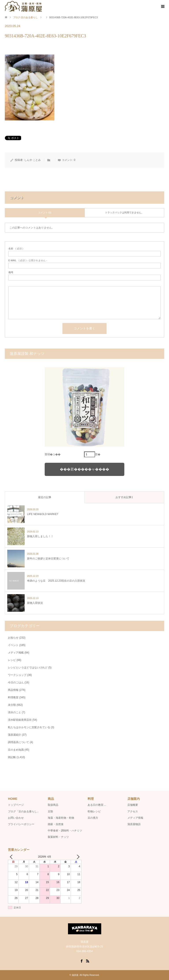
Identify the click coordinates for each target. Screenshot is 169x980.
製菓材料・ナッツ (58, 837)
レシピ (12, 660)
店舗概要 (133, 805)
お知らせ (13, 638)
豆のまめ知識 (16, 750)
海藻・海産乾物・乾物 (61, 818)
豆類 (50, 811)
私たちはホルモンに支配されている (29, 727)
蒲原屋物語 (134, 824)
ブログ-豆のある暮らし (26, 17)
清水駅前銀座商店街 (20, 720)
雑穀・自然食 (56, 824)
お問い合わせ (16, 818)
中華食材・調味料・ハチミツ (65, 831)
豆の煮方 (93, 818)
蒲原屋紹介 (15, 735)
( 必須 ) (16, 249)
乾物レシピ (94, 811)
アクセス (133, 811)
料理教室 (13, 697)
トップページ (16, 805)
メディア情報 (135, 818)
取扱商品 (53, 805)
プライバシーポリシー (21, 824)
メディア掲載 (16, 653)
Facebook (81, 961)
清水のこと (15, 712)
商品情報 (13, 690)
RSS (88, 961)
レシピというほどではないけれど (28, 668)
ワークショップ (17, 675)
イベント (13, 645)
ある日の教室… (97, 805)
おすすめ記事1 (124, 497)
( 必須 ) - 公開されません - (28, 260)
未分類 (12, 705)
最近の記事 (45, 497)
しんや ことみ (32, 160)
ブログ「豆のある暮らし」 (24, 811)
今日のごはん (16, 682)
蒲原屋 (75, 975)
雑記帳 (12, 757)
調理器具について (18, 742)
